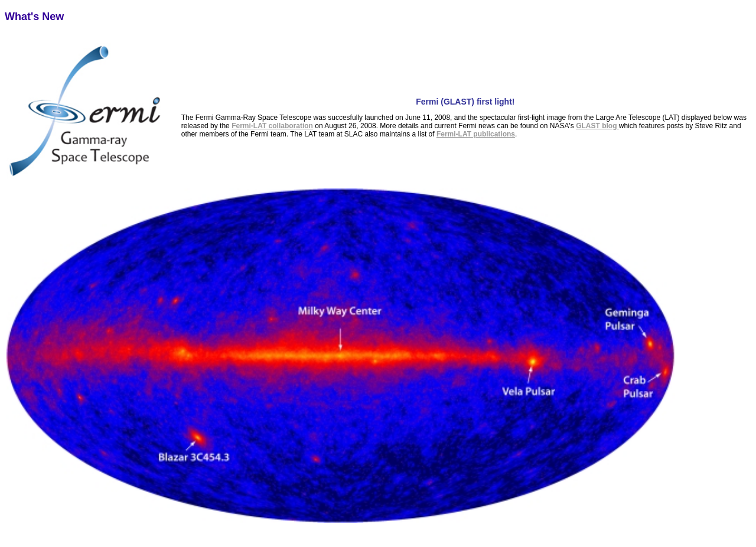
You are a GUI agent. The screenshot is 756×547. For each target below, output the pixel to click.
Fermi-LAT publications (476, 134)
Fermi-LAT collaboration (272, 126)
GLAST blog (597, 126)
